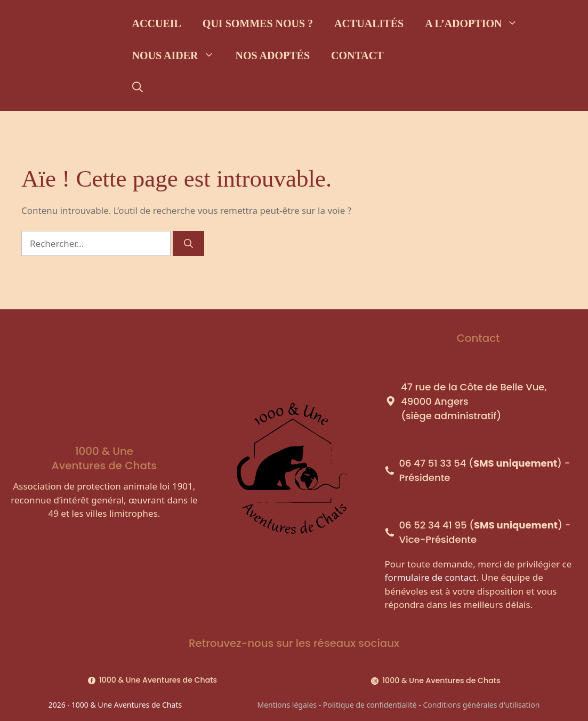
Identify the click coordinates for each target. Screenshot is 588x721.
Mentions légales (287, 705)
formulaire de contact (431, 577)
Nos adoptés (273, 55)
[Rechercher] (188, 244)
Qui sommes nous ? (258, 23)
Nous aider (179, 55)
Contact (357, 55)
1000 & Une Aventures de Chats (158, 680)
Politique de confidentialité (370, 705)
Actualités (369, 23)
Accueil (157, 23)
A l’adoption (477, 23)
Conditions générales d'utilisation (482, 705)
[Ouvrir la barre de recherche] (138, 87)
